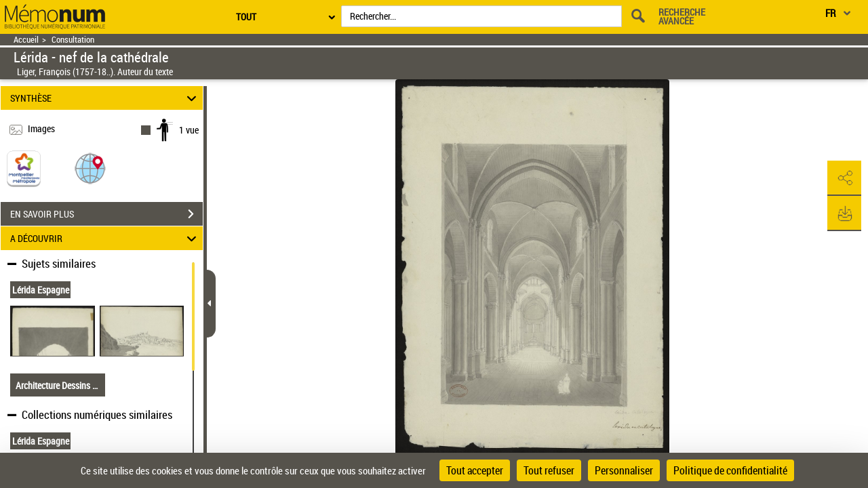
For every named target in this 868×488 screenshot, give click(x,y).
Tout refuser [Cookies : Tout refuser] (549, 470)
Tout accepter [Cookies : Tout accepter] (475, 470)
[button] (90, 168)
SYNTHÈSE (105, 98)
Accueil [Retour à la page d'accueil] (26, 40)
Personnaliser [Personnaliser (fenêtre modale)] (624, 470)
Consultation (73, 40)
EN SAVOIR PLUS (106, 214)
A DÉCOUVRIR (105, 238)
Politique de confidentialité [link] (730, 470)
